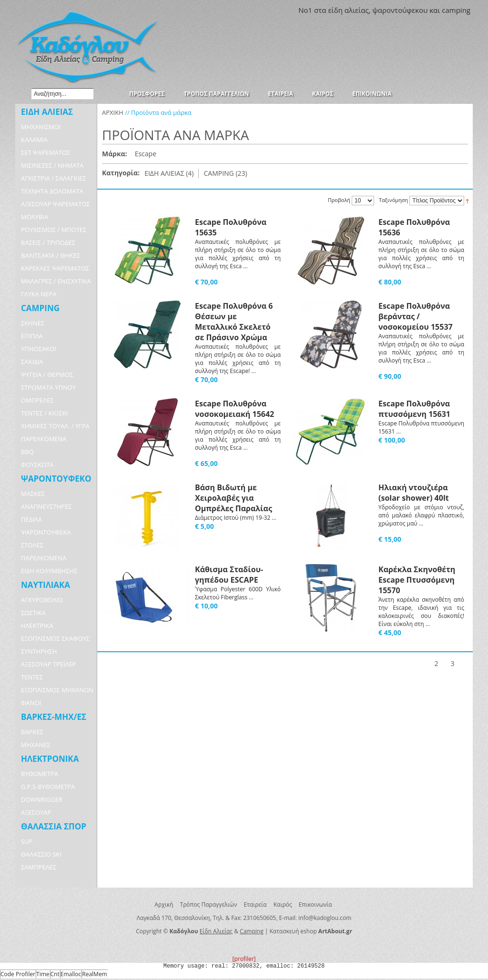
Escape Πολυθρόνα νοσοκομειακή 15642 (234, 409)
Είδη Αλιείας (216, 931)
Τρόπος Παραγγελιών (209, 904)
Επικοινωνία (315, 904)
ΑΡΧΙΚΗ (113, 112)
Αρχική (164, 904)
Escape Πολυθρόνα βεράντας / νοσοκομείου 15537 (416, 316)
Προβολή (339, 200)
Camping (252, 931)
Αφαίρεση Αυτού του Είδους (161, 154)
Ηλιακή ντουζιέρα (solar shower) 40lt (414, 493)
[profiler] (244, 959)
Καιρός (283, 904)
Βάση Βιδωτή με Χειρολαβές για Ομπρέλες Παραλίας (234, 498)
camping (456, 10)
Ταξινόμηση (393, 200)
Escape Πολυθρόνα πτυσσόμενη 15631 (414, 409)
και (435, 10)
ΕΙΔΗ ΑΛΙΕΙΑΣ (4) (169, 173)
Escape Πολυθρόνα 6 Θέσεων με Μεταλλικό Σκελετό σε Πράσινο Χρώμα (234, 322)
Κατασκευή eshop (293, 931)
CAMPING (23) (225, 173)
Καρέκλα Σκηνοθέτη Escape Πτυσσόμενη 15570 (417, 580)
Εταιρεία (255, 904)
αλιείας (357, 10)
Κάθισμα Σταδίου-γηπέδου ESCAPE (229, 575)
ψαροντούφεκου (400, 10)
